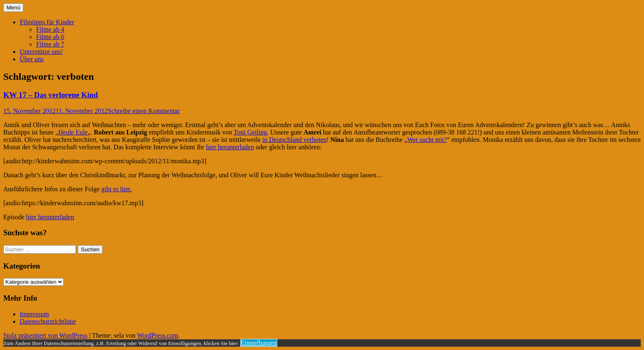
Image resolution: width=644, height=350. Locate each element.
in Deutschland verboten (294, 140)
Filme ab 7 (50, 44)
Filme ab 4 (50, 29)
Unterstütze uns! (41, 52)
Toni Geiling (250, 132)
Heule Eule (73, 132)
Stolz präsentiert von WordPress (45, 335)
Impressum (34, 314)
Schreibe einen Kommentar (144, 111)
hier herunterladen (230, 147)
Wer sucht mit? (427, 140)
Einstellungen (259, 343)
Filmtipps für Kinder (47, 22)
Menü (13, 8)
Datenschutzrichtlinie (48, 321)
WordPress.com (157, 335)
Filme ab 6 (50, 37)
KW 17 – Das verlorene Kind (51, 95)
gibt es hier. (117, 189)
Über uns (32, 59)
